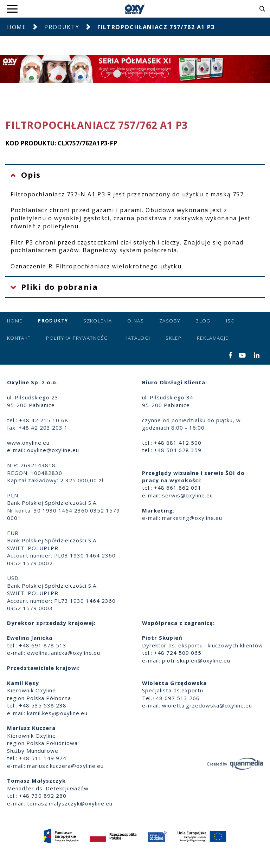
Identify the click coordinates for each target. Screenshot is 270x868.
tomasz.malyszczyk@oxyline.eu (70, 803)
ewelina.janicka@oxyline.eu (64, 653)
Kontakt (19, 338)
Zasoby (170, 321)
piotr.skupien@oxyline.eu (196, 660)
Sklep (173, 338)
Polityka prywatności (78, 338)
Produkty (62, 27)
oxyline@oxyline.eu (53, 450)
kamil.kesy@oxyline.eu (57, 713)
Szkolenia (98, 321)
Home (17, 27)
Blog (203, 321)
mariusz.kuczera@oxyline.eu (65, 766)
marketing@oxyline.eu (192, 518)
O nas (136, 321)
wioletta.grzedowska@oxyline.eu (207, 705)
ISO (231, 321)
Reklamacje (213, 338)
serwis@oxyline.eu (188, 495)
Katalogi (137, 338)
